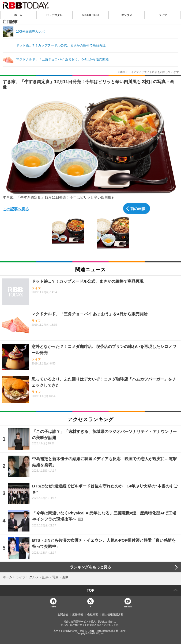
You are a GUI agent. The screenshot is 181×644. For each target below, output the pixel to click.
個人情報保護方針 (113, 615)
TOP (91, 590)
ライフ (163, 15)
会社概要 (93, 615)
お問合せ (63, 615)
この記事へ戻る (16, 209)
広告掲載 (78, 615)
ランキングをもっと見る (90, 567)
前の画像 (138, 208)
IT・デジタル (54, 15)
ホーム (18, 15)
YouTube (128, 606)
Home (53, 606)
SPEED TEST (90, 15)
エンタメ (127, 15)
